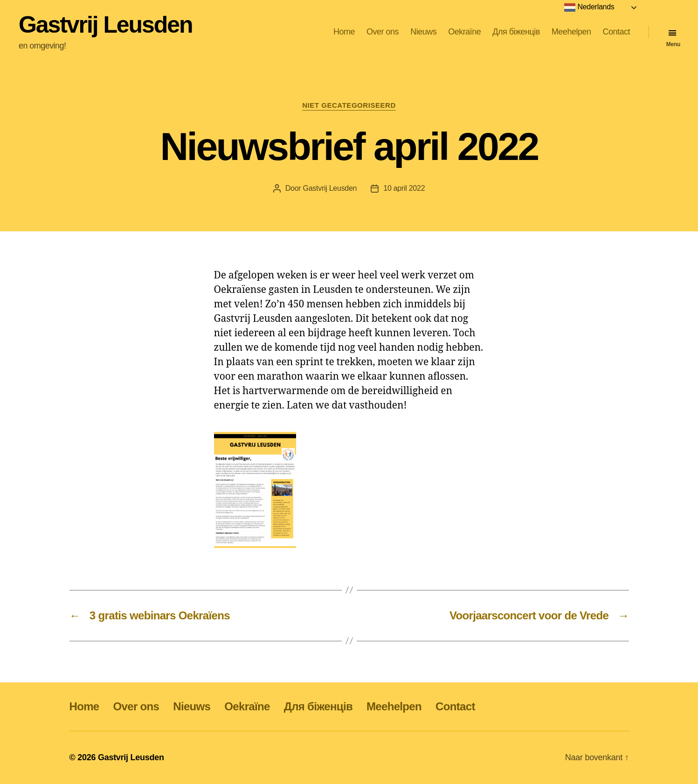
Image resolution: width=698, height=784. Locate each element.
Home (344, 32)
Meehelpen (571, 32)
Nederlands (589, 7)
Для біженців (516, 32)
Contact (616, 32)
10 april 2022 (404, 188)
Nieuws (423, 32)
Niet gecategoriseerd (349, 105)
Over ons (383, 32)
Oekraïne (464, 32)
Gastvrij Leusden (105, 25)
